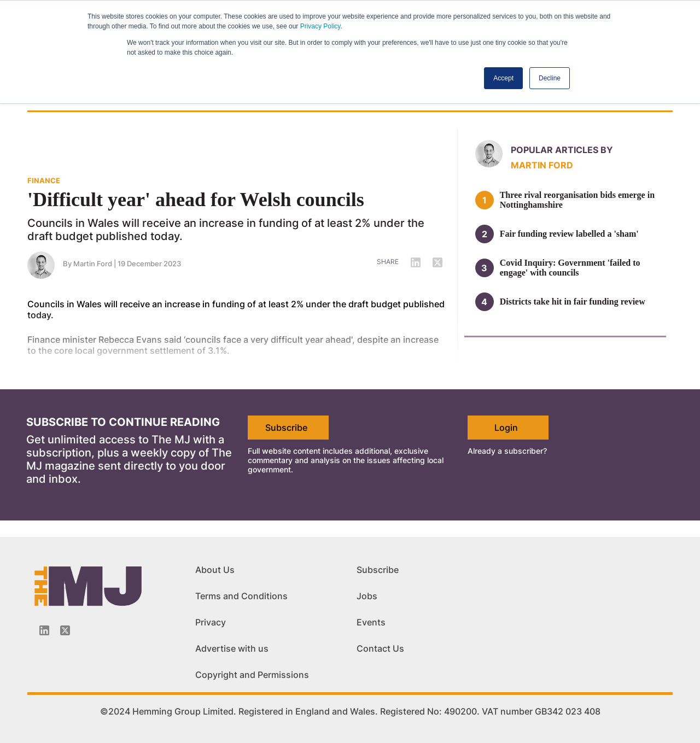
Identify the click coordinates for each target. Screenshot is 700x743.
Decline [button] (550, 78)
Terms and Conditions (241, 596)
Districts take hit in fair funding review (573, 302)
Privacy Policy (320, 26)
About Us (215, 570)
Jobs (367, 596)
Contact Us (380, 648)
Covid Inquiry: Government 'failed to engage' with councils (570, 268)
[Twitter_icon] (65, 630)
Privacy (211, 622)
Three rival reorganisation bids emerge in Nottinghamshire (577, 200)
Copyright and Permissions (252, 675)
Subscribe (286, 428)
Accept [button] (503, 78)
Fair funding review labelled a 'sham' (569, 234)
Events (371, 622)
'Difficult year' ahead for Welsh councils (196, 200)
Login (506, 428)
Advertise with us (232, 648)
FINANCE (44, 180)
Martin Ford (542, 165)
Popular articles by (562, 150)
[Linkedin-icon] (44, 630)
